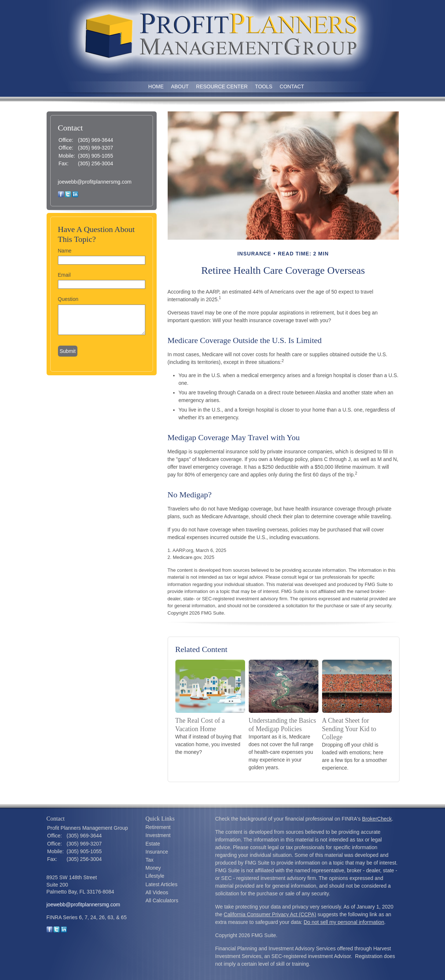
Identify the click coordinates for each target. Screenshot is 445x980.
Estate (153, 844)
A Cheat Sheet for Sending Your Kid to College (349, 729)
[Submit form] (68, 351)
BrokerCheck (377, 819)
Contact (292, 86)
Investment (158, 835)
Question (68, 299)
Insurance (157, 852)
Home (156, 86)
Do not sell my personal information (344, 922)
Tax (150, 860)
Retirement (158, 827)
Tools (264, 86)
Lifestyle (155, 876)
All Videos (157, 892)
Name (65, 251)
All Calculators (162, 900)
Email (64, 275)
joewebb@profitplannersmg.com (95, 182)
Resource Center (222, 86)
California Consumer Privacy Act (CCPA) (270, 914)
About (180, 86)
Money (153, 868)
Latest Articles (162, 884)
